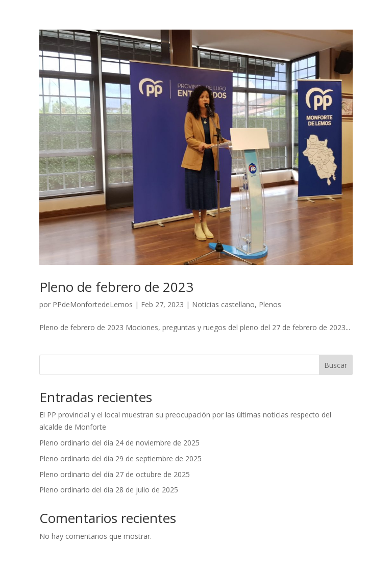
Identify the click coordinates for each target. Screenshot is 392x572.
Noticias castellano (223, 304)
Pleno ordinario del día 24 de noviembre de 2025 (119, 443)
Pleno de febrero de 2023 (116, 287)
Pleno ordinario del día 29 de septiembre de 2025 (120, 458)
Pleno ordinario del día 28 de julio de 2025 (109, 490)
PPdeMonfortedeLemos (93, 304)
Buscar (336, 365)
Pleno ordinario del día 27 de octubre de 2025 (115, 474)
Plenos (270, 304)
